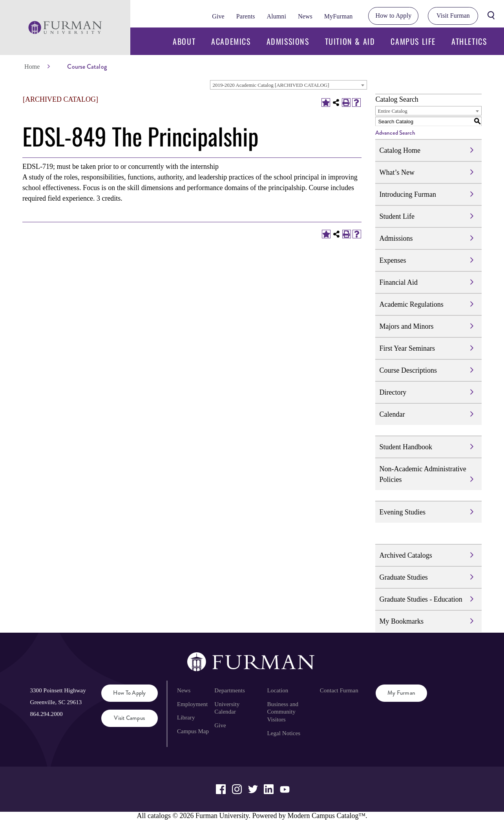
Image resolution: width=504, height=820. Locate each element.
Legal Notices (284, 733)
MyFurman (339, 16)
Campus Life (413, 41)
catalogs (159, 816)
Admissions (288, 41)
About (184, 41)
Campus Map (193, 731)
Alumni (276, 16)
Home (32, 67)
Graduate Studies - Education (421, 599)
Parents (246, 16)
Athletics (469, 41)
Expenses (393, 260)
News (305, 16)
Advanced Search (395, 133)
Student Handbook (406, 447)
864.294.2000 (46, 714)
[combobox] (289, 85)
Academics (231, 41)
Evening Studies (402, 512)
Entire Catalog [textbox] (392, 111)
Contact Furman (339, 690)
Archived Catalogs (405, 555)
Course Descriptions (408, 370)
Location (278, 690)
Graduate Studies (403, 577)
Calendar (392, 414)
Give (218, 16)
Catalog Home (400, 150)
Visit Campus (129, 718)
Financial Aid (398, 282)
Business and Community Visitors (283, 712)
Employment (192, 704)
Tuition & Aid (350, 41)
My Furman (401, 693)
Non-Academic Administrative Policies (423, 474)
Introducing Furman (407, 194)
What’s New (397, 172)
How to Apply (394, 16)
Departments (229, 690)
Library (186, 717)
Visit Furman (453, 16)
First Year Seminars (407, 348)
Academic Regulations (411, 304)
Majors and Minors (406, 326)
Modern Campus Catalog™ (326, 816)
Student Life (397, 216)
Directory (393, 392)
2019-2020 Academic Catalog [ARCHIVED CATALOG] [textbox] (271, 85)
